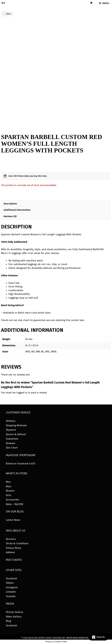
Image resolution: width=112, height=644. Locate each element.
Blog (8, 621)
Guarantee (12, 439)
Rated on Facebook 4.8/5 (20, 464)
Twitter (10, 583)
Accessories (12, 500)
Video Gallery (14, 617)
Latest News (13, 520)
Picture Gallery (14, 612)
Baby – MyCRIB (14, 504)
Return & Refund (16, 434)
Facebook (11, 579)
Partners (11, 539)
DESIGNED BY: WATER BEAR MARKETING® (72, 638)
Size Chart (12, 448)
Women (10, 491)
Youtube (11, 596)
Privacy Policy (13, 548)
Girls (8, 495)
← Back (7, 14)
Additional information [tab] (17, 210)
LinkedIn (11, 592)
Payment (11, 430)
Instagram (12, 587)
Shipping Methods (16, 425)
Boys (9, 486)
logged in (22, 393)
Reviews (10, 443)
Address (10, 552)
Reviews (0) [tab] (10, 216)
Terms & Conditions (17, 543)
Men (8, 482)
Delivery (10, 421)
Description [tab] (10, 204)
